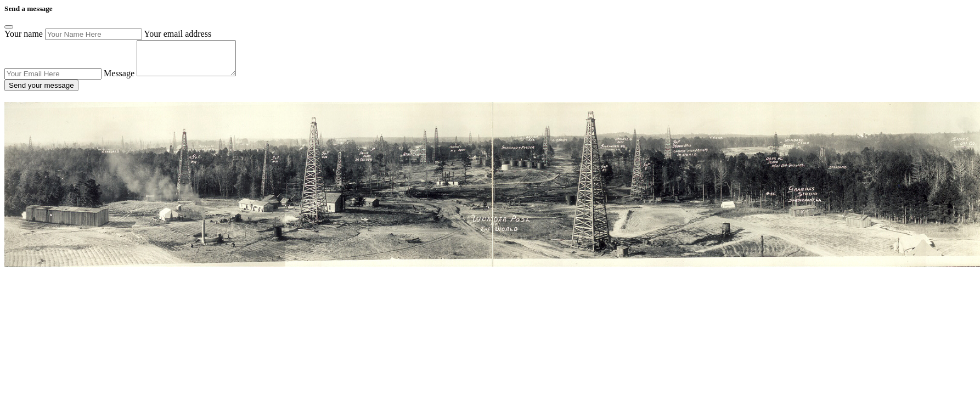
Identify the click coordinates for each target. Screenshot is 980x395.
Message (119, 80)
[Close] (9, 27)
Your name (24, 34)
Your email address (178, 34)
